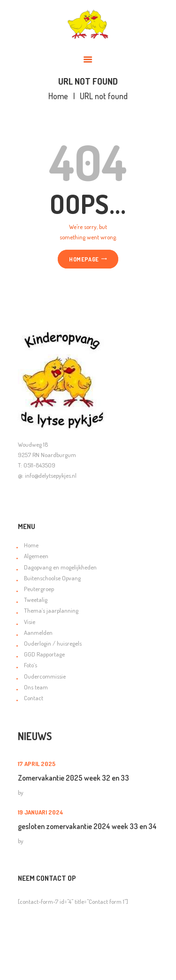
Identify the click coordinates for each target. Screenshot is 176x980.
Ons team (36, 687)
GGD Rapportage (44, 654)
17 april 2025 (37, 764)
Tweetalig (36, 600)
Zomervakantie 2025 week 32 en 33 (73, 778)
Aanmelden (38, 632)
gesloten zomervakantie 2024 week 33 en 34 (87, 826)
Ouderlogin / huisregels (53, 643)
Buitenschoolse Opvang (52, 578)
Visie (30, 622)
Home (58, 96)
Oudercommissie (45, 676)
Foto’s (31, 665)
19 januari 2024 (41, 812)
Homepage (84, 259)
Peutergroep (39, 589)
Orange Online (48, 967)
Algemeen (36, 556)
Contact (34, 698)
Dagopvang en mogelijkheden (60, 567)
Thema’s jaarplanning (51, 610)
